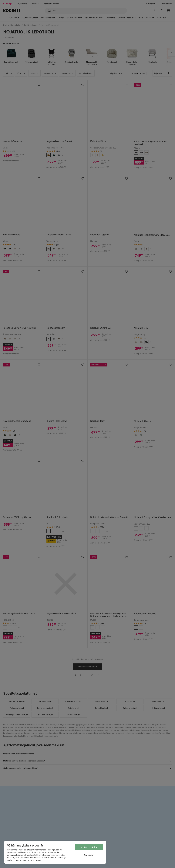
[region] (55, 852)
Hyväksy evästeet (89, 847)
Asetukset (89, 855)
